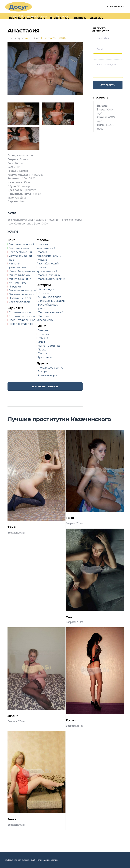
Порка (42, 350)
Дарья (71, 720)
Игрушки (15, 287)
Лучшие (98, 31)
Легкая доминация (50, 346)
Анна (12, 819)
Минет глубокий (20, 275)
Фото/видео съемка (51, 368)
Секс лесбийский (20, 252)
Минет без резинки (22, 271)
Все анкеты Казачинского (27, 18)
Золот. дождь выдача (52, 301)
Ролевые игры (47, 375)
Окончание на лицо (22, 294)
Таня (12, 527)
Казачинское (115, 6)
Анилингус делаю (50, 297)
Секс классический (21, 244)
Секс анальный (19, 248)
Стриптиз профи (20, 312)
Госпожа (43, 334)
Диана (13, 716)
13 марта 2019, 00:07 (54, 38)
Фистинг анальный (51, 312)
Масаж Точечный (49, 275)
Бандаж (43, 330)
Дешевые (97, 18)
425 (28, 38)
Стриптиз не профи (22, 316)
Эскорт (42, 371)
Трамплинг (45, 357)
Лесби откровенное (22, 320)
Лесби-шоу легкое (21, 324)
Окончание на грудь (22, 290)
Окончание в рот (20, 298)
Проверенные (59, 18)
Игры (41, 342)
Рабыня (43, 338)
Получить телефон (45, 386)
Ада (69, 617)
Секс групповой (19, 302)
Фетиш (42, 353)
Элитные (80, 18)
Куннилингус (18, 283)
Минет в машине (20, 279)
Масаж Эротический (52, 279)
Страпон (43, 293)
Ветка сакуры (47, 289)
